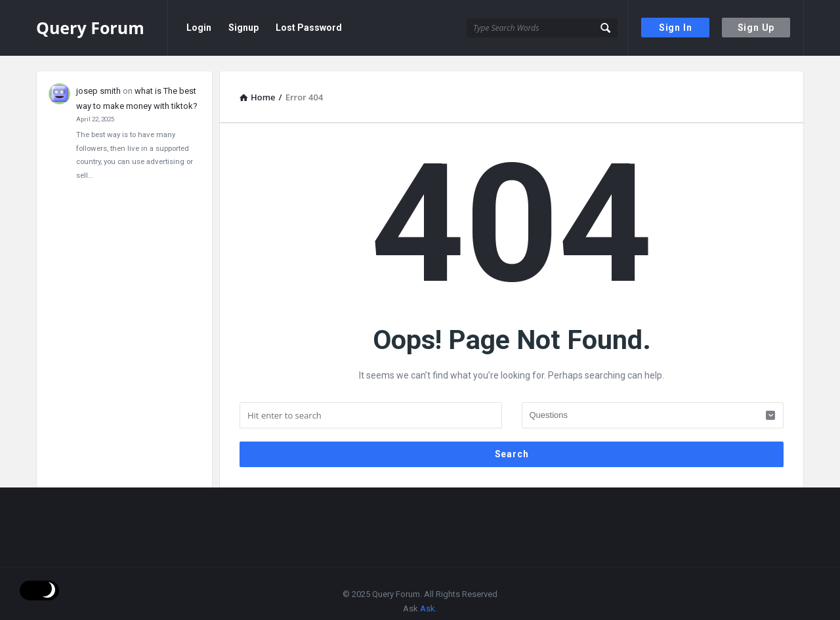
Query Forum (90, 28)
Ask (428, 593)
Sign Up (756, 28)
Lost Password (309, 28)
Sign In (676, 28)
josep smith (98, 75)
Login (199, 28)
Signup (243, 28)
